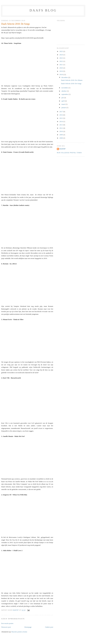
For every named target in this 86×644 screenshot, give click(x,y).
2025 (61, 51)
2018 (61, 74)
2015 (61, 118)
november (65, 88)
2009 (61, 135)
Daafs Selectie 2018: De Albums (72, 80)
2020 (61, 68)
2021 (61, 65)
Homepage (28, 627)
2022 (61, 61)
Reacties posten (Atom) (19, 632)
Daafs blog (43, 10)
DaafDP (62, 149)
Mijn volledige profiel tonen (69, 153)
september (65, 94)
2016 (61, 115)
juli (63, 98)
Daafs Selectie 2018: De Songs (71, 84)
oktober (64, 91)
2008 (61, 138)
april (63, 101)
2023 (61, 58)
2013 (61, 125)
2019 (61, 71)
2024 (61, 55)
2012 (61, 128)
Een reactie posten (7, 623)
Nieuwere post (6, 627)
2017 (61, 112)
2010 (61, 131)
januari (64, 108)
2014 (61, 121)
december (65, 77)
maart (64, 104)
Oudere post (49, 627)
